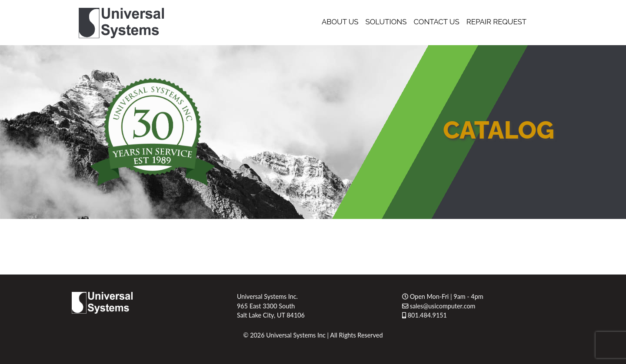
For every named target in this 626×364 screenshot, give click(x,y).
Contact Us (436, 22)
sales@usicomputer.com (439, 306)
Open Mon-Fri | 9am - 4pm (443, 296)
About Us (340, 22)
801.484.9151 (425, 315)
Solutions (386, 22)
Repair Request (496, 22)
